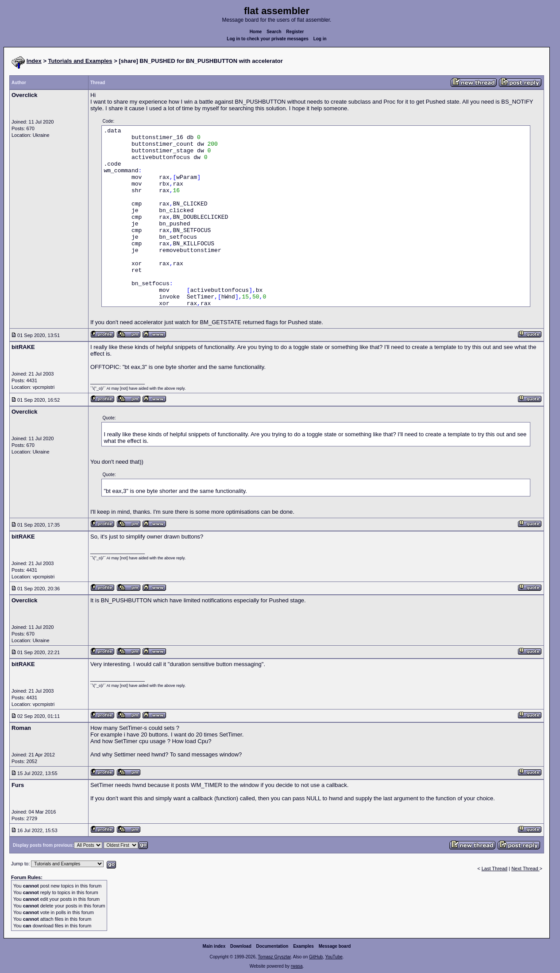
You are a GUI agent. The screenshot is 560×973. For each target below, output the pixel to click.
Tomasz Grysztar (274, 957)
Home (256, 32)
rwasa (297, 966)
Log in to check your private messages (268, 39)
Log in (320, 39)
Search (274, 32)
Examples (303, 946)
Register (295, 32)
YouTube (334, 957)
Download (241, 946)
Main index (214, 946)
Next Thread (525, 868)
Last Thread (495, 868)
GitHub (316, 957)
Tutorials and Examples (80, 61)
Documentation (272, 946)
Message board (335, 946)
